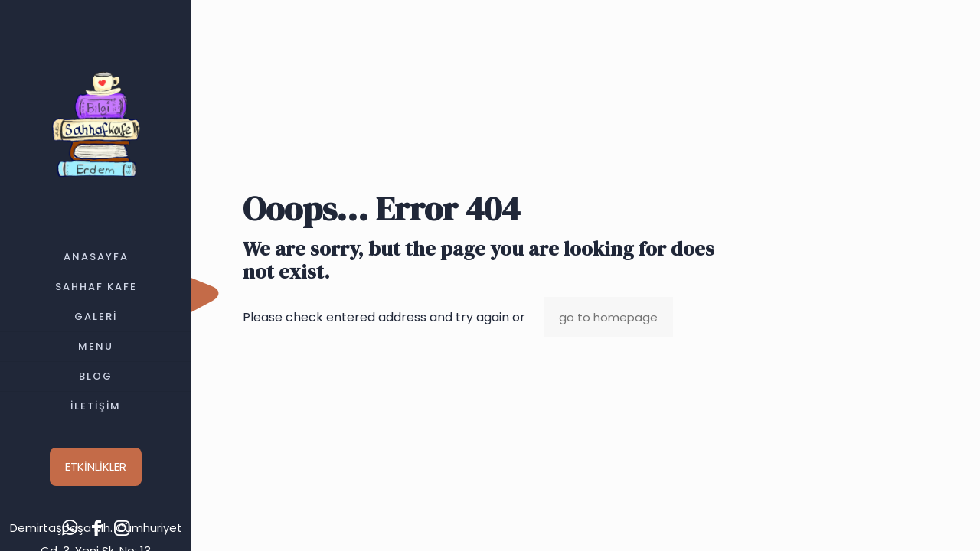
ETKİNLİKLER (96, 466)
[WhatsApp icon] (70, 528)
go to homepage (608, 317)
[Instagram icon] (122, 528)
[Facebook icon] (96, 528)
